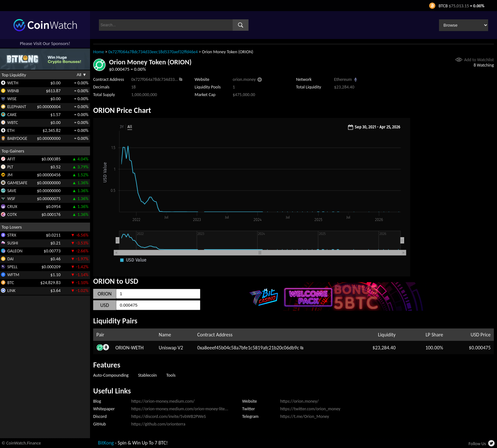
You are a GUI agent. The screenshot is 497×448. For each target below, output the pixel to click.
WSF (11, 199)
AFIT (11, 159)
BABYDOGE (17, 138)
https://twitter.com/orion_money (310, 409)
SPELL (12, 267)
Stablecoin (148, 375)
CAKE (12, 115)
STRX (12, 235)
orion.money (244, 79)
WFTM (13, 275)
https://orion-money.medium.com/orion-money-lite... (180, 409)
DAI (10, 259)
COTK (12, 214)
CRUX (12, 207)
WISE (12, 99)
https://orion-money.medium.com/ (163, 401)
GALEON (15, 251)
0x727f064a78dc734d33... (155, 79)
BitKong (106, 443)
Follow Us (477, 444)
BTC (11, 283)
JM (10, 175)
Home (99, 52)
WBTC (13, 123)
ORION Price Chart (122, 110)
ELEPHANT (17, 107)
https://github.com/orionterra (158, 424)
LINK (11, 291)
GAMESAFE (17, 183)
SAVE (12, 191)
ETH (11, 130)
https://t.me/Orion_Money (305, 416)
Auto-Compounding (111, 375)
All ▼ (82, 75)
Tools (171, 375)
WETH (13, 83)
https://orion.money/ (299, 401)
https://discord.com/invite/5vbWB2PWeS (168, 416)
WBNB (13, 91)
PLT (10, 167)
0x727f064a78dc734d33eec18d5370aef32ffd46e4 (153, 52)
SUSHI (13, 243)
